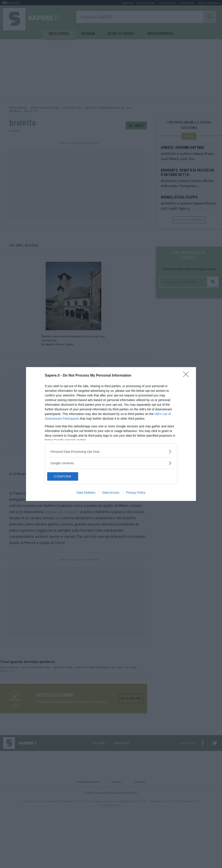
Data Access (111, 493)
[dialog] (111, 434)
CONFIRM (68, 476)
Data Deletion (86, 493)
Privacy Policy (136, 493)
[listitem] (111, 451)
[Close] (187, 375)
